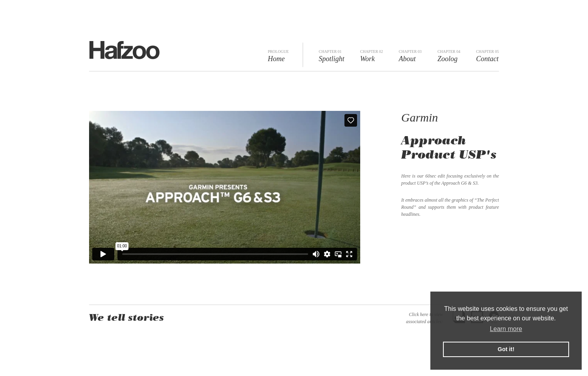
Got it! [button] (506, 349)
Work (372, 56)
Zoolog (449, 56)
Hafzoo (124, 50)
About (410, 56)
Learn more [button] (506, 329)
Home (278, 56)
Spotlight (332, 56)
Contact (488, 56)
